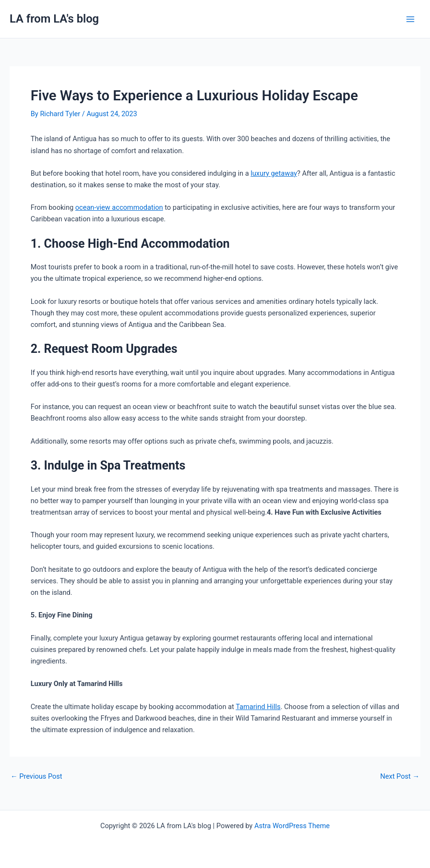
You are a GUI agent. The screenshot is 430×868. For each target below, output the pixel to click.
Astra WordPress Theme (292, 826)
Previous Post (36, 777)
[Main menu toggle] (410, 19)
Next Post (400, 777)
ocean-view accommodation (119, 207)
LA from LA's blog (54, 19)
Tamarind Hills (258, 707)
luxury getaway (274, 173)
